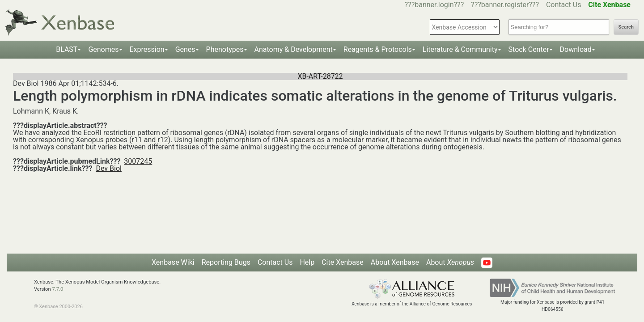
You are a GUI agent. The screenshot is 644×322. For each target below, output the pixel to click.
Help (307, 262)
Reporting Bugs (226, 262)
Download (576, 49)
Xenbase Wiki (173, 262)
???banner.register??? (505, 5)
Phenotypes (225, 49)
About (450, 262)
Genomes (103, 49)
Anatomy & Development (294, 49)
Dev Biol (108, 168)
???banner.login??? (434, 5)
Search (626, 27)
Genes (185, 49)
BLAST (67, 49)
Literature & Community (460, 49)
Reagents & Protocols (378, 49)
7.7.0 (57, 289)
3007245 (138, 161)
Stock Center (529, 49)
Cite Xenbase (343, 262)
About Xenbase (395, 262)
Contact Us (564, 5)
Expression (147, 49)
